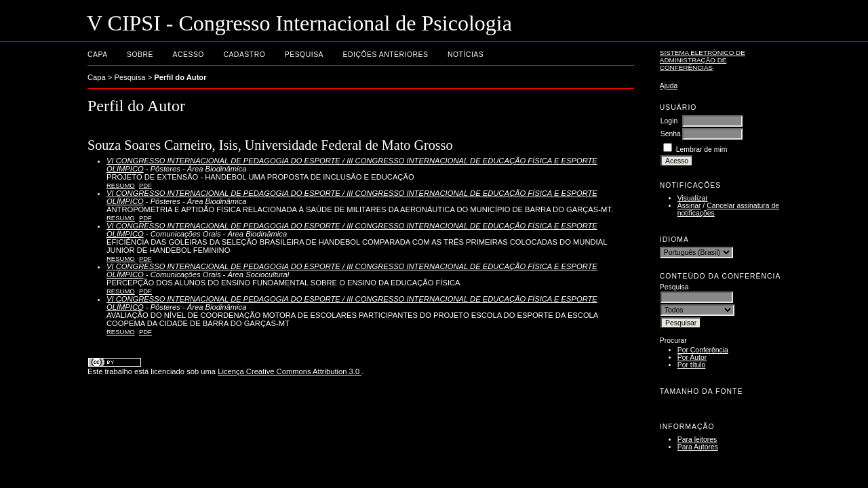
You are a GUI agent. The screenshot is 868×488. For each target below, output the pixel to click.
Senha (671, 134)
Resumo (121, 185)
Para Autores (698, 447)
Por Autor (692, 358)
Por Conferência (703, 350)
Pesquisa (304, 55)
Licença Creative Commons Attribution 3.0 (290, 371)
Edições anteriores (386, 55)
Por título (692, 365)
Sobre (140, 55)
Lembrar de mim (702, 149)
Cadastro (244, 55)
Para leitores (697, 440)
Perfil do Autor (180, 77)
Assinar (689, 206)
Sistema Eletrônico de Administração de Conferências (703, 60)
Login (669, 121)
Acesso (189, 55)
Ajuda (669, 86)
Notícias (466, 55)
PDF (145, 185)
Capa (98, 55)
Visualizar (693, 198)
